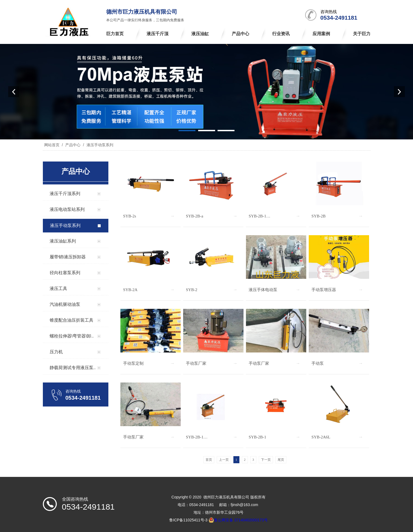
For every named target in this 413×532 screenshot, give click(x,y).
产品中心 (73, 145)
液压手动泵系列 (99, 145)
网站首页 (52, 145)
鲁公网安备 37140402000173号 (238, 520)
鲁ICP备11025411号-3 (188, 520)
